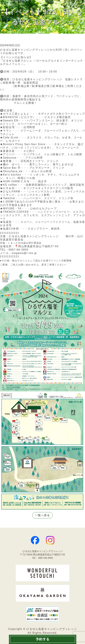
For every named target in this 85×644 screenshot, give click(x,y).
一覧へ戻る (42, 515)
